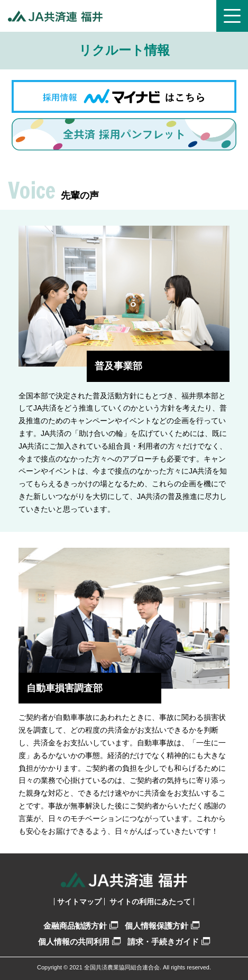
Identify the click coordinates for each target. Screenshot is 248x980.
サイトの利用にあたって (150, 902)
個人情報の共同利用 (79, 942)
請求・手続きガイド (169, 942)
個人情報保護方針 (162, 926)
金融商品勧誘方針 (81, 926)
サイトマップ (79, 902)
